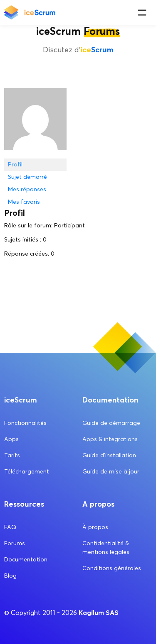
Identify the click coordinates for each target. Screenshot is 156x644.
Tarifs (12, 455)
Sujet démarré (27, 177)
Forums (15, 543)
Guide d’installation (109, 455)
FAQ (10, 527)
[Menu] (142, 13)
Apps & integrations (110, 439)
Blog (10, 576)
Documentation (26, 560)
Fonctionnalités (25, 423)
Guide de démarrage (111, 423)
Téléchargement (27, 472)
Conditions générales (112, 568)
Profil (15, 165)
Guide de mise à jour (111, 472)
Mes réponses (27, 189)
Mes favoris (24, 202)
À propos (95, 527)
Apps (11, 439)
